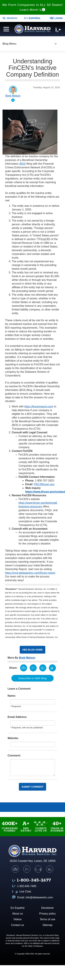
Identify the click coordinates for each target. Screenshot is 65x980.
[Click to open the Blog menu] (56, 44)
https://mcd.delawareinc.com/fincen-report (30, 573)
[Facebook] (15, 869)
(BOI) (22, 164)
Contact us (18, 925)
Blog (41, 807)
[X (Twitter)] (27, 869)
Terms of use (47, 919)
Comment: (14, 755)
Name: (12, 696)
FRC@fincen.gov (44, 484)
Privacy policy (47, 914)
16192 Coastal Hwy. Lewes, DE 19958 (33, 861)
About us (17, 914)
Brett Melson (27, 658)
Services (57, 807)
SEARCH (10, 18)
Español (32, 18)
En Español (18, 908)
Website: (13, 738)
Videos (24, 807)
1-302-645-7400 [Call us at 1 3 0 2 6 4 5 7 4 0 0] (24, 886)
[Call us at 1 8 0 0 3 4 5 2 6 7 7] (31, 881)
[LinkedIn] (50, 869)
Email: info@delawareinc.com (32, 897)
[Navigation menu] (5, 29)
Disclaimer (48, 908)
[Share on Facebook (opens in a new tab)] (24, 668)
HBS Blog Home (32, 650)
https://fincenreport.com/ (39, 406)
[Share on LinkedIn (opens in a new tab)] (43, 668)
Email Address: (17, 717)
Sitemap (48, 925)
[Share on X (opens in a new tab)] (33, 668)
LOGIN (56, 18)
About (8, 807)
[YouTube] (38, 869)
